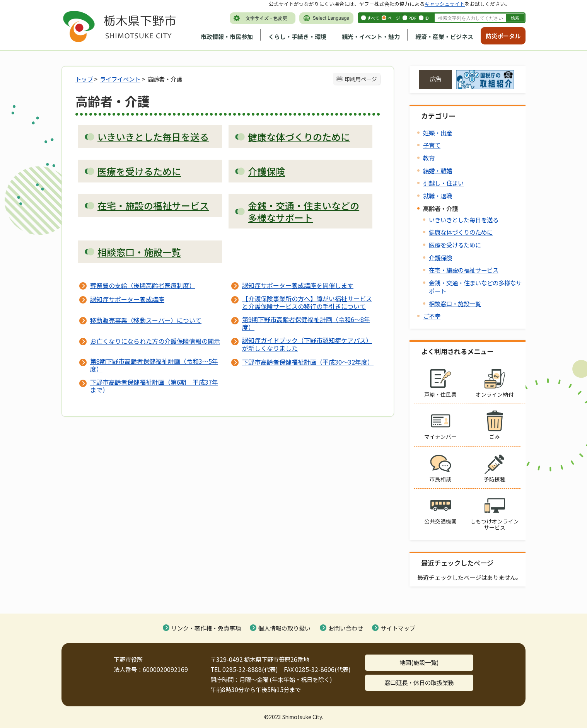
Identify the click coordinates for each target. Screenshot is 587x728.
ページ (394, 18)
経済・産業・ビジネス (444, 37)
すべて (373, 18)
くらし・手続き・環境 (297, 37)
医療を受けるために (455, 245)
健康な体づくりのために (461, 232)
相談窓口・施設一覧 (455, 303)
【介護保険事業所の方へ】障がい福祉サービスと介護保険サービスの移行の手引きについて (307, 302)
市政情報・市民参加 (227, 37)
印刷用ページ (361, 79)
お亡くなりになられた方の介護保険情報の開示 (155, 341)
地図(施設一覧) (419, 662)
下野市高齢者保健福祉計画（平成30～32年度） (308, 362)
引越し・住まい (443, 183)
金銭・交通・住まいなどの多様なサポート (475, 287)
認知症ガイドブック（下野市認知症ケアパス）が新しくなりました (307, 344)
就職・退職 (438, 196)
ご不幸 (432, 316)
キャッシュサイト (445, 4)
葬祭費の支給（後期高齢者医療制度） (143, 285)
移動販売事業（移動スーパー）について (146, 320)
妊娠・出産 (438, 133)
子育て (432, 145)
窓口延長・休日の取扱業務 (419, 682)
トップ (84, 79)
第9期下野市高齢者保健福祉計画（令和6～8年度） (306, 323)
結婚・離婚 (438, 170)
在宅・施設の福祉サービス (464, 270)
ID (427, 18)
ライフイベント (120, 79)
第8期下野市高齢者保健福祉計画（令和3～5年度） (154, 365)
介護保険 (440, 257)
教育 (429, 158)
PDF (412, 18)
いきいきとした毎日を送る (464, 220)
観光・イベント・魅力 (371, 37)
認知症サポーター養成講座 (127, 299)
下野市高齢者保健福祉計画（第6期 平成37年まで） (154, 386)
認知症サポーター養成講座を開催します (298, 285)
